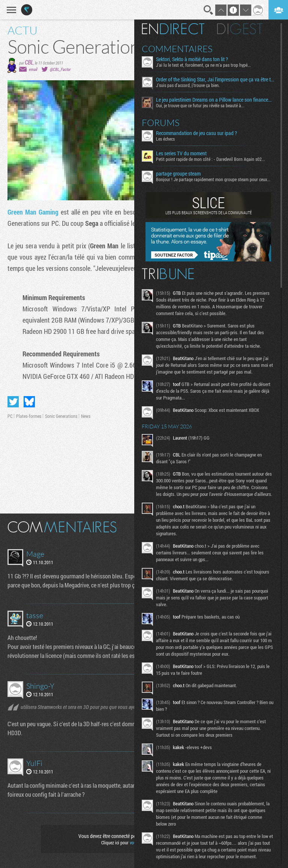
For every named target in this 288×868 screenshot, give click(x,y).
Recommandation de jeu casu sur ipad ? (196, 133)
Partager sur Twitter (13, 402)
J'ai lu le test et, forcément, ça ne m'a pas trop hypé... (203, 65)
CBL (29, 62)
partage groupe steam (178, 174)
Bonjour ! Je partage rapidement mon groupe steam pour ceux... (213, 179)
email (33, 69)
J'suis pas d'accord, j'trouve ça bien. (188, 85)
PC (10, 416)
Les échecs (165, 139)
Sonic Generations (61, 416)
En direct (173, 29)
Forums (161, 123)
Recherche (208, 10)
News (86, 416)
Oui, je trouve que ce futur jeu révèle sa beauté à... (200, 105)
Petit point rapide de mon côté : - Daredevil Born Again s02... (211, 159)
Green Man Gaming (33, 212)
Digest (240, 29)
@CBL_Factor (60, 69)
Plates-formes (29, 416)
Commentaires (177, 49)
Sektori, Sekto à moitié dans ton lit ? (192, 59)
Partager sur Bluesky (29, 402)
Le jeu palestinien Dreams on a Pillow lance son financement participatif (215, 100)
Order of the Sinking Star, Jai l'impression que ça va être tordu (215, 80)
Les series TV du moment (181, 153)
